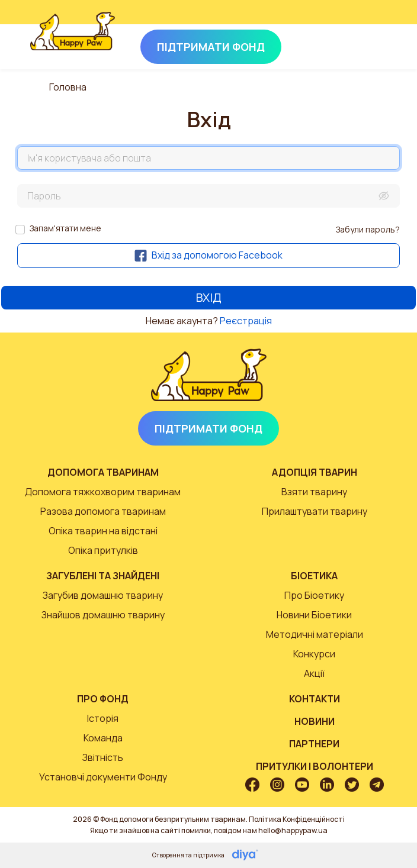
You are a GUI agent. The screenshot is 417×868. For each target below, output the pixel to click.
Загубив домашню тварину (103, 595)
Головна (68, 87)
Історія (103, 718)
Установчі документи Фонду (103, 777)
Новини (315, 721)
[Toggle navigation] (371, 44)
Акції (315, 673)
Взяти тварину (314, 492)
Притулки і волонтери (315, 766)
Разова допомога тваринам (103, 511)
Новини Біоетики (314, 615)
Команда (103, 738)
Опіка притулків (103, 550)
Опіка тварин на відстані (103, 531)
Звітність (103, 757)
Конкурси (314, 654)
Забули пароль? (368, 229)
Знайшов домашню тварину (103, 615)
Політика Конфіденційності (297, 819)
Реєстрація (246, 321)
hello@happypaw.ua (293, 830)
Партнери (314, 744)
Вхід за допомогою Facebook (208, 255)
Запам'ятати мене (65, 228)
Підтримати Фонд (208, 428)
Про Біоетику (314, 595)
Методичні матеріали (315, 634)
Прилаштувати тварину (315, 511)
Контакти (315, 699)
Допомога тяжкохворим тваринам (103, 492)
